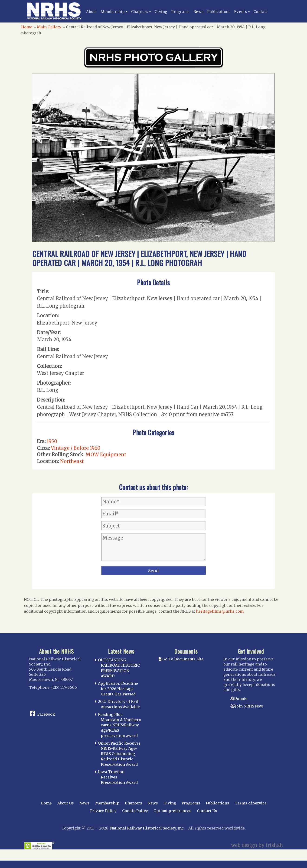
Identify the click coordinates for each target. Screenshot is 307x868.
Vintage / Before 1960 (76, 448)
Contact (261, 12)
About (92, 12)
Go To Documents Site (181, 659)
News (198, 12)
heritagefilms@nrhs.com (220, 611)
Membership (113, 12)
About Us (66, 803)
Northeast (72, 461)
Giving (161, 12)
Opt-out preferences (172, 811)
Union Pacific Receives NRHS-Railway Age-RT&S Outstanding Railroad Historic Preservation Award (119, 754)
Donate (241, 698)
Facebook (46, 714)
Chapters (140, 12)
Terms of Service (251, 803)
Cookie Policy (135, 811)
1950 (52, 441)
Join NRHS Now (249, 706)
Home (27, 27)
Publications (219, 12)
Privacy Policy (103, 811)
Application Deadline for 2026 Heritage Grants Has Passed (118, 689)
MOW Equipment (106, 455)
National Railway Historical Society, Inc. (147, 828)
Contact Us (207, 811)
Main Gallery (49, 27)
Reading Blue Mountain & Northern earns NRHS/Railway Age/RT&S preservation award (120, 725)
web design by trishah (257, 845)
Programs (180, 12)
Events (241, 12)
